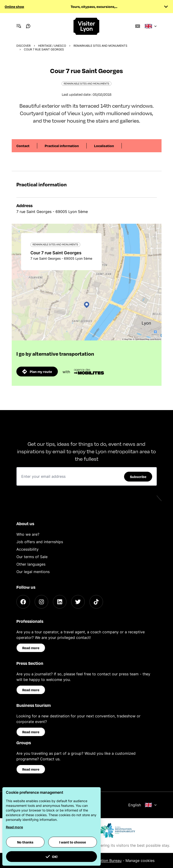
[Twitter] (78, 602)
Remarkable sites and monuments (100, 46)
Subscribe (138, 477)
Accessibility (28, 549)
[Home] (87, 26)
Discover (24, 46)
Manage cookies (140, 861)
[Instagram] (41, 602)
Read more (31, 648)
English (143, 805)
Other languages (31, 564)
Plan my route (37, 372)
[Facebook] (23, 602)
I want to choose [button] (73, 842)
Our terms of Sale (32, 557)
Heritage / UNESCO (52, 46)
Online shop (14, 7)
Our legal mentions (33, 572)
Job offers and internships (40, 542)
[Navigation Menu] (19, 26)
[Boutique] (138, 26)
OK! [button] (52, 857)
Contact (23, 146)
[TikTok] (96, 602)
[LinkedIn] (60, 602)
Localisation (104, 146)
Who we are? (28, 534)
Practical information (62, 146)
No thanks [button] (25, 842)
